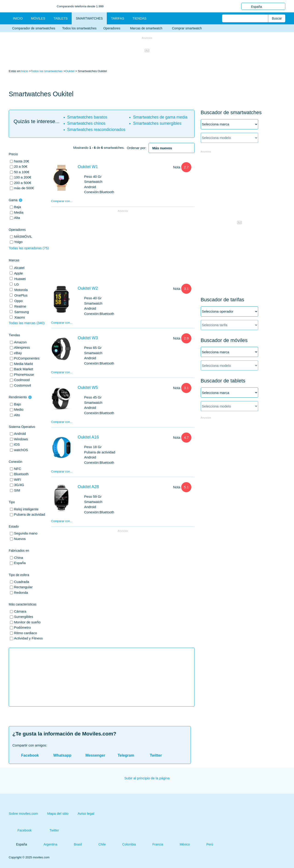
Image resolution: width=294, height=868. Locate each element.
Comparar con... (62, 201)
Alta (17, 218)
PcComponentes (27, 358)
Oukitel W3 (88, 338)
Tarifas (117, 18)
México (181, 844)
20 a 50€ (21, 166)
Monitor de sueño (27, 622)
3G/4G (19, 485)
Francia (154, 844)
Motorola (21, 290)
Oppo (18, 301)
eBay (18, 353)
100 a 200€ (23, 177)
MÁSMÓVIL (23, 236)
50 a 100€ (22, 172)
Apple (18, 273)
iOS (17, 444)
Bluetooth (21, 474)
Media (19, 212)
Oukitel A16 (88, 437)
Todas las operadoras (29, 248)
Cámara (20, 611)
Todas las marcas (27, 323)
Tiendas (140, 18)
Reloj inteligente (26, 509)
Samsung (21, 312)
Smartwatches (89, 18)
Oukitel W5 (88, 387)
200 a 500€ (23, 183)
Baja (17, 207)
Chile (98, 844)
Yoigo (18, 242)
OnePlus (20, 295)
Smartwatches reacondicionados (96, 130)
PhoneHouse (24, 375)
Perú (206, 844)
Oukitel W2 (88, 288)
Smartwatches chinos (86, 123)
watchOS (21, 450)
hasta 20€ (22, 161)
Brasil (74, 844)
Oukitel (70, 71)
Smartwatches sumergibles (157, 123)
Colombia (125, 844)
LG (16, 284)
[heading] (172, 148)
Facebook (20, 830)
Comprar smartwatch (187, 28)
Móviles (38, 18)
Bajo (17, 404)
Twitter (50, 830)
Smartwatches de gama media (160, 117)
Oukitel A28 (88, 487)
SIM (17, 490)
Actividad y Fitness (28, 638)
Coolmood (22, 380)
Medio (19, 409)
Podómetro (22, 627)
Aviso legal (86, 813)
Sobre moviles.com (23, 813)
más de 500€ (24, 188)
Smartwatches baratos (87, 117)
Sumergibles (24, 617)
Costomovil (23, 385)
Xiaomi (19, 317)
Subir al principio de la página (147, 778)
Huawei (20, 279)
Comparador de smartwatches (34, 28)
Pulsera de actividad (30, 514)
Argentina (47, 844)
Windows (21, 439)
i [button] (21, 200)
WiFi (17, 479)
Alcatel (19, 268)
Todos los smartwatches (79, 28)
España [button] (263, 7)
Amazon (20, 342)
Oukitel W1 (88, 167)
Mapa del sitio (58, 813)
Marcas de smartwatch (148, 28)
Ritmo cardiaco (25, 633)
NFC (18, 469)
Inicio (25, 71)
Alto (17, 415)
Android (20, 434)
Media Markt (24, 364)
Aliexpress (22, 347)
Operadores (113, 28)
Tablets (61, 18)
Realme (20, 306)
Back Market (24, 369)
